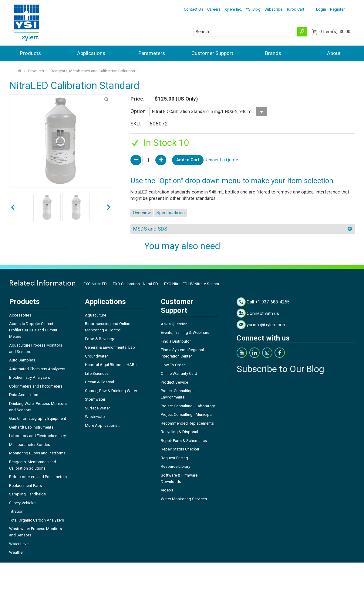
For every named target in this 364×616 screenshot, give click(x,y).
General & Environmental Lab (110, 347)
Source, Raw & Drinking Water (111, 391)
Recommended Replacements (187, 423)
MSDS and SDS (150, 229)
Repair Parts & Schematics (184, 441)
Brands (273, 53)
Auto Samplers (22, 360)
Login (321, 9)
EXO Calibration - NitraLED (135, 284)
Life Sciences (97, 373)
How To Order (173, 365)
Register (337, 9)
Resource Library (175, 466)
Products (30, 53)
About (334, 53)
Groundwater (96, 356)
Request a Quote (221, 160)
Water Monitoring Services (184, 499)
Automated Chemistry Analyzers (37, 369)
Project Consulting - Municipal (187, 414)
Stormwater (95, 399)
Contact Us (194, 9)
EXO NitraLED (95, 284)
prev (109, 207)
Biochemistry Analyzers (30, 377)
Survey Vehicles (23, 503)
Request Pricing (174, 458)
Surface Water (97, 408)
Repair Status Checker (180, 449)
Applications (91, 53)
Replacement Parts (25, 486)
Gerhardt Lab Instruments (31, 427)
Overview (142, 213)
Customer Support (212, 53)
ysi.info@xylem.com (267, 325)
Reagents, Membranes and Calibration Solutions (93, 71)
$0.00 (335, 32)
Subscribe (273, 9)
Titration (16, 511)
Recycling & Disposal (179, 432)
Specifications (171, 213)
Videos (167, 490)
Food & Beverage (100, 339)
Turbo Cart (295, 9)
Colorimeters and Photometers (36, 386)
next (13, 207)
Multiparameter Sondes (30, 445)
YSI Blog (253, 9)
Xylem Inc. (233, 9)
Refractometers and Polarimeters (38, 477)
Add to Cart (188, 160)
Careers (214, 9)
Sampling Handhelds (27, 494)
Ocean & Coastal (99, 382)
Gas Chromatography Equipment (38, 418)
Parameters (152, 53)
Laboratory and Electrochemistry (37, 436)
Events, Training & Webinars (185, 332)
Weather (16, 552)
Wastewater (95, 417)
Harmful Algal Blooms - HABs (111, 365)
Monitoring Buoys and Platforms (37, 453)
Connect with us (263, 313)
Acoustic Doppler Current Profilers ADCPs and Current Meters (33, 330)
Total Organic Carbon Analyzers (37, 520)
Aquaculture (96, 315)
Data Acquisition (24, 395)
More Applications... (103, 425)
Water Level (19, 544)
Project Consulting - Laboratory (188, 406)
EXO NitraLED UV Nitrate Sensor (192, 284)
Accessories (20, 315)
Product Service (174, 382)
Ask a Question (174, 324)
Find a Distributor (176, 341)
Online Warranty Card (179, 373)
